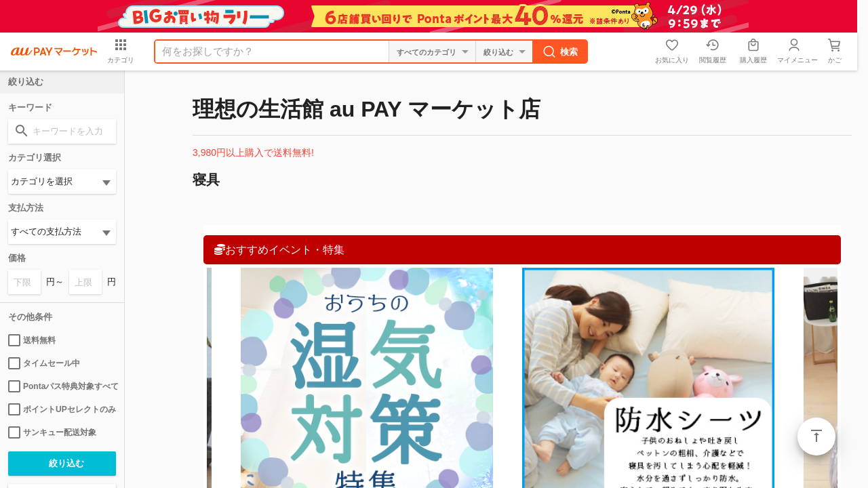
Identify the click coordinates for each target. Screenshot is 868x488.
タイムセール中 (44, 363)
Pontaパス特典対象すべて (62, 386)
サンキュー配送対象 (52, 432)
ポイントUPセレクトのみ (62, 409)
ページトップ (816, 436)
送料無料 (32, 340)
